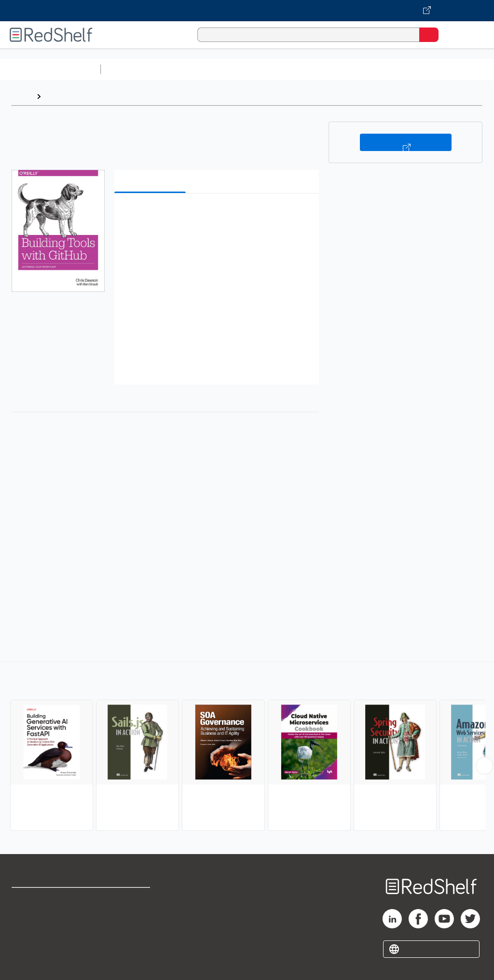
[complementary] (247, 747)
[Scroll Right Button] (484, 766)
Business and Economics (374, 69)
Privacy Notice (36, 942)
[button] (216, 215)
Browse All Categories (50, 69)
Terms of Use (127, 899)
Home (22, 96)
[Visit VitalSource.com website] (247, 11)
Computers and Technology (275, 69)
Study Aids (130, 69)
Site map (27, 963)
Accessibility (126, 942)
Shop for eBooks (40, 899)
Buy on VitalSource (406, 142)
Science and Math (189, 69)
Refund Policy (127, 920)
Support (25, 920)
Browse (59, 96)
